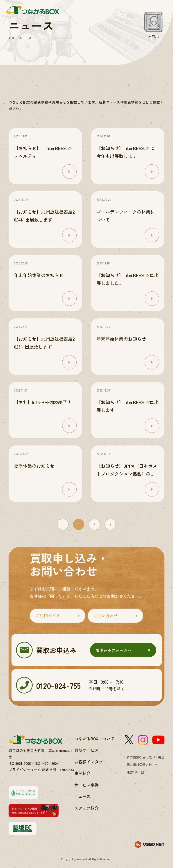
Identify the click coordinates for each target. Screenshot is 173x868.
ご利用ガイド (48, 615)
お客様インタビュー (93, 762)
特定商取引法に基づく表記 (146, 757)
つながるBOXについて (94, 738)
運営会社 (133, 772)
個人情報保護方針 (139, 765)
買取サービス (86, 750)
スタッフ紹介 (86, 808)
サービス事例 (86, 785)
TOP (12, 38)
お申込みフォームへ (114, 650)
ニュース (82, 796)
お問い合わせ (106, 615)
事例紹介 (82, 773)
